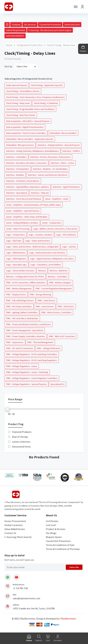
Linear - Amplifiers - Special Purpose (23, 211)
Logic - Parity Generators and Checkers (47, 253)
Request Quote (54, 537)
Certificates (52, 521)
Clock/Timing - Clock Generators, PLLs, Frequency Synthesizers (35, 97)
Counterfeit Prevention (50, 25)
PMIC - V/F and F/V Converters (20, 348)
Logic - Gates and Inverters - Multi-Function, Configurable (32, 247)
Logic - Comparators (16, 235)
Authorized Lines (72, 25)
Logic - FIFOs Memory (66, 235)
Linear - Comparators (52, 223)
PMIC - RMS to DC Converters (62, 336)
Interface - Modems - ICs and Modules (50, 169)
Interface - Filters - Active (62, 163)
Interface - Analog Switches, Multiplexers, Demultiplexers (32, 151)
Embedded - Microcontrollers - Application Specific (30, 139)
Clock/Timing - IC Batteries (46, 103)
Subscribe (74, 567)
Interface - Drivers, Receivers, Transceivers (50, 157)
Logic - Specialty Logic (16, 265)
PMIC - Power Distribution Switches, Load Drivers (29, 324)
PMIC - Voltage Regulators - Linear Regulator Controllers (32, 378)
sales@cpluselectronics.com (26, 598)
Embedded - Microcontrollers (63, 133)
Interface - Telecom (40, 193)
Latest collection (21, 442)
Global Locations (14, 525)
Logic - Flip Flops (14, 241)
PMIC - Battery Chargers (60, 283)
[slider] (8, 409)
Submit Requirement (16, 30)
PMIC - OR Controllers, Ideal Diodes (22, 318)
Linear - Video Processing (18, 229)
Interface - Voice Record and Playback (24, 199)
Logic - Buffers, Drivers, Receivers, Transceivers (56, 229)
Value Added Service (15, 529)
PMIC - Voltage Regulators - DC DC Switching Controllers (32, 354)
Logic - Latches (69, 247)
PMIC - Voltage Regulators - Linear (22, 366)
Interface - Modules (15, 175)
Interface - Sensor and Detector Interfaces (48, 175)
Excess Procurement (15, 521)
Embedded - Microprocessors (20, 145)
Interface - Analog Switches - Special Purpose (59, 145)
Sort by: (8, 66)
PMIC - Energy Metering (40, 294)
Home (9, 45)
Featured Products (22, 432)
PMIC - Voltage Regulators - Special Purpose (26, 384)
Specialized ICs (58, 384)
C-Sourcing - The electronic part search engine (50, 30)
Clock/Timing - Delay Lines (61, 45)
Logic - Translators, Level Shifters (46, 265)
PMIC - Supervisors (15, 342)
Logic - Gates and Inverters (38, 241)
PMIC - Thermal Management (40, 342)
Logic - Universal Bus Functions (20, 271)
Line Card (51, 525)
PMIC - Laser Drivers (45, 306)
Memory (42, 271)
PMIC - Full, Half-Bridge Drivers (20, 300)
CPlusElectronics (68, 619)
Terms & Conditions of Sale (60, 545)
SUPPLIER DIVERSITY (15, 36)
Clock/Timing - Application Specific (47, 85)
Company (16, 25)
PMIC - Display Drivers (16, 294)
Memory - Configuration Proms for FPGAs (25, 277)
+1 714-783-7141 (20, 588)
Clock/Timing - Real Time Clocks (21, 115)
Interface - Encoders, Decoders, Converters (26, 163)
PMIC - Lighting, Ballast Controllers (22, 312)
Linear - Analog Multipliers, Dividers (22, 223)
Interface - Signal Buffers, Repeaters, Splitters (28, 187)
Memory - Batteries (59, 271)
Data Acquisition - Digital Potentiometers (25, 127)
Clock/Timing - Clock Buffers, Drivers (23, 91)
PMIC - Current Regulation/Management (54, 289)
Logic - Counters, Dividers (41, 235)
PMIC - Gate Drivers (46, 300)
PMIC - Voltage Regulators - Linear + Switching (27, 372)
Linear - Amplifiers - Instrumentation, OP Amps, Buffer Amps (34, 205)
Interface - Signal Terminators (66, 187)
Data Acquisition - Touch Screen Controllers (26, 133)
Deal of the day (20, 437)
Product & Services (56, 529)
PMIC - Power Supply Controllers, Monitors (26, 336)
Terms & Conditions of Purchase (63, 549)
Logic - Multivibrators (16, 253)
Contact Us (10, 533)
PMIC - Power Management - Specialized (25, 330)
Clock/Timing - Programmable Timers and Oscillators (30, 109)
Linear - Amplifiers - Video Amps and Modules (27, 217)
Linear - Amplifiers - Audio (57, 199)
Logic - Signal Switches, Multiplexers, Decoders (52, 259)
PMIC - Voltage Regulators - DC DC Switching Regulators (32, 360)
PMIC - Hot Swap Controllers (19, 306)
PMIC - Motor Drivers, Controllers (56, 312)
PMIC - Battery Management (19, 289)
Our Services (30, 25)
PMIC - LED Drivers (66, 306)
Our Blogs (51, 533)
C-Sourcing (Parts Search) (18, 537)
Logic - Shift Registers (16, 259)
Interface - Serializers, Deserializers (23, 181)
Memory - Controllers (58, 277)
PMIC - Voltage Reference (49, 348)
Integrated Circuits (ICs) (30, 45)
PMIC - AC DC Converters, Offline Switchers (26, 283)
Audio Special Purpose (17, 85)
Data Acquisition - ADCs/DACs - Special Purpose (28, 121)
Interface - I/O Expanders (18, 169)
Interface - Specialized (17, 193)
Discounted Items (21, 447)
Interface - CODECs (71, 151)
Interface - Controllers (16, 157)
